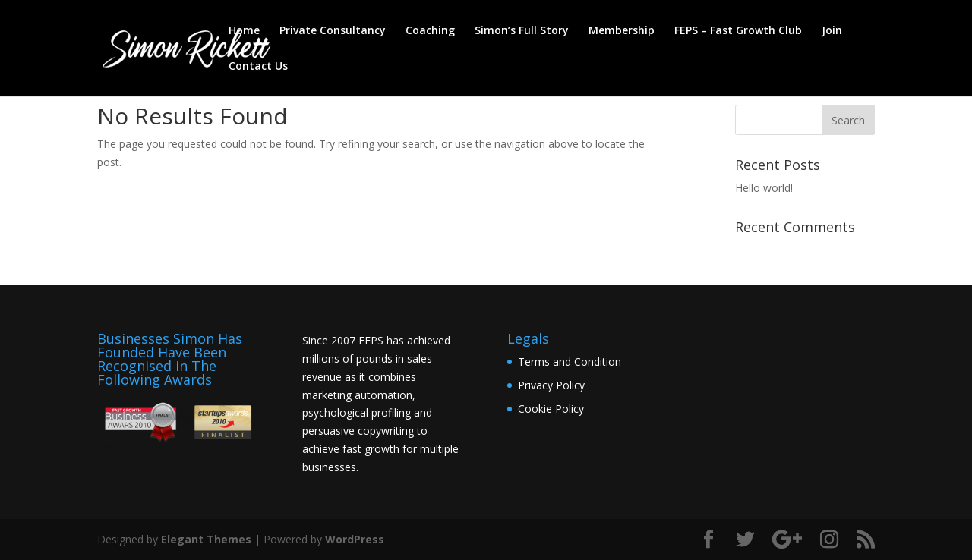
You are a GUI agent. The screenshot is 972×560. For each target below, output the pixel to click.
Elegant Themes (206, 539)
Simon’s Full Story (522, 31)
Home (244, 31)
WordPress (355, 539)
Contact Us (258, 67)
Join (832, 31)
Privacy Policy (551, 385)
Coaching (430, 31)
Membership (622, 31)
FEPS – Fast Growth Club (738, 31)
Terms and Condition (570, 362)
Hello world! (764, 188)
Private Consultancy (333, 31)
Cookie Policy (551, 409)
